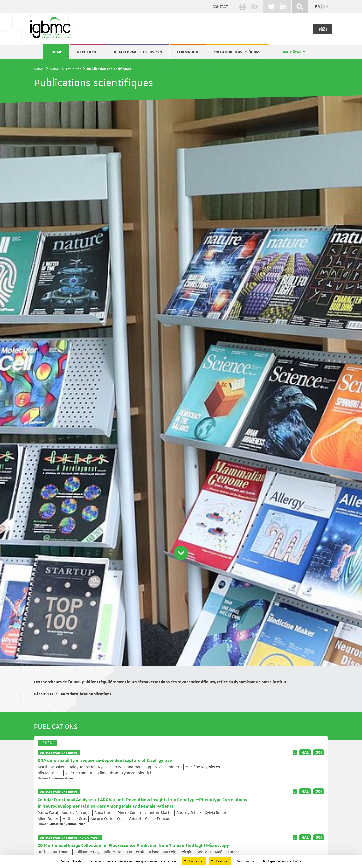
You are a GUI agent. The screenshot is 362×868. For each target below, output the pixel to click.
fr (318, 7)
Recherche (88, 52)
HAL (305, 752)
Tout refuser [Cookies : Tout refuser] (220, 861)
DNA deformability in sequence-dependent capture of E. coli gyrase (105, 761)
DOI (319, 752)
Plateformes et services (138, 52)
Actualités (73, 69)
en (326, 7)
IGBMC (56, 52)
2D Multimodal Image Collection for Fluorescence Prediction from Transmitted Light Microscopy (133, 846)
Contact (220, 7)
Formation (188, 52)
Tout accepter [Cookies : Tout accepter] (194, 861)
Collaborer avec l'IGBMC (238, 52)
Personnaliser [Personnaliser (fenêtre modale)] (246, 861)
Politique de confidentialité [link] (282, 861)
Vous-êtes (292, 52)
